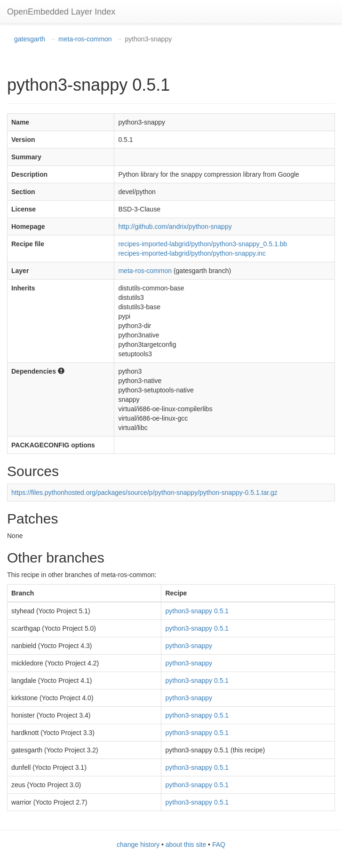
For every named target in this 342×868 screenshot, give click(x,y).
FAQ (219, 845)
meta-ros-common (85, 39)
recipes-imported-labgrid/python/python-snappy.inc (192, 253)
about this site (186, 845)
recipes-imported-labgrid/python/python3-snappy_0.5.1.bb (203, 244)
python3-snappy (189, 646)
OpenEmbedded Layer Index (61, 12)
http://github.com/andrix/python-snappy (175, 227)
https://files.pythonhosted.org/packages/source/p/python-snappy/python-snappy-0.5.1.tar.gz (144, 493)
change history (138, 845)
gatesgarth (30, 39)
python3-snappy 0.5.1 (197, 611)
